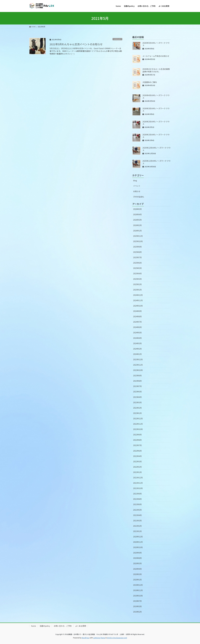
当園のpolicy (45, 626)
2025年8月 (137, 252)
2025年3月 (137, 279)
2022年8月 (137, 440)
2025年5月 (137, 268)
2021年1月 (137, 531)
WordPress (86, 638)
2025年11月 (138, 236)
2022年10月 (138, 429)
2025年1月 (137, 290)
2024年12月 (138, 295)
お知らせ (137, 191)
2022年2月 (137, 467)
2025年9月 (137, 247)
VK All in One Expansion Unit (117, 638)
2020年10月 (138, 547)
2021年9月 (137, 494)
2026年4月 (137, 214)
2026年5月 (137, 209)
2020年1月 (137, 580)
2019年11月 (138, 590)
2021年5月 (137, 510)
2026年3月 (137, 220)
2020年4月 (137, 569)
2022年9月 (137, 435)
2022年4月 (137, 456)
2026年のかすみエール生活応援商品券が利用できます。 (156, 70)
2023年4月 (137, 397)
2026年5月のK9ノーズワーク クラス (156, 44)
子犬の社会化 (139, 197)
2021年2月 (137, 526)
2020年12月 (138, 537)
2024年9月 (137, 311)
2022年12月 (138, 418)
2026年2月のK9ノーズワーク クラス (156, 123)
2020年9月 (137, 553)
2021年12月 (138, 478)
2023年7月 (137, 386)
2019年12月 (138, 585)
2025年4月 (137, 273)
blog (135, 180)
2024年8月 (137, 316)
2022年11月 (138, 424)
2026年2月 (137, 225)
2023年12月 (138, 359)
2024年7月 (137, 322)
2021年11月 (138, 483)
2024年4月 (137, 338)
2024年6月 (137, 327)
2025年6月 (137, 263)
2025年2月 (137, 284)
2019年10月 (138, 596)
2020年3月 (137, 574)
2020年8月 (137, 558)
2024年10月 (138, 306)
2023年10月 (138, 370)
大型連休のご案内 (150, 82)
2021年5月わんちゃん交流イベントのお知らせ (76, 44)
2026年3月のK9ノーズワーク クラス (156, 110)
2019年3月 (137, 606)
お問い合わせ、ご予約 (63, 626)
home (34, 626)
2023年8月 (137, 381)
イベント (117, 39)
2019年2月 (137, 612)
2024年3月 (137, 343)
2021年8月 (137, 499)
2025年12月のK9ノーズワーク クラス (157, 149)
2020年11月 (138, 542)
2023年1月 (137, 413)
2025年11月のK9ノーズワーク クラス (157, 162)
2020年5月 (137, 563)
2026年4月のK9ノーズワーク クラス (156, 97)
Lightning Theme (99, 638)
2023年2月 (137, 408)
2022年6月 (137, 451)
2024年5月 (137, 333)
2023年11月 (138, 365)
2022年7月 (137, 445)
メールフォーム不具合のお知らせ (156, 56)
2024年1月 (137, 354)
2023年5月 (137, 392)
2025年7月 (137, 257)
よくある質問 (81, 626)
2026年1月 (137, 231)
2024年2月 (137, 349)
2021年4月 (137, 515)
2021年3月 (137, 521)
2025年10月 (138, 241)
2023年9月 (137, 376)
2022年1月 (137, 472)
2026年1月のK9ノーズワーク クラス (156, 136)
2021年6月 (137, 504)
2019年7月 (137, 601)
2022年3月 (137, 461)
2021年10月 (138, 488)
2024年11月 (138, 300)
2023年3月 (137, 402)
